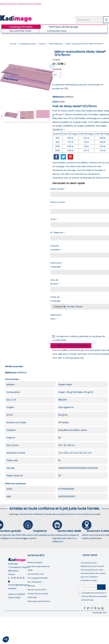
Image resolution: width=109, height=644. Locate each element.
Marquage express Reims (39, 601)
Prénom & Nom (58, 204)
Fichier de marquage (55, 299)
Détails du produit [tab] (14, 366)
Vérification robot (56, 317)
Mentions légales (35, 562)
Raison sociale (58, 189)
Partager (56, 157)
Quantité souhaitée (56, 248)
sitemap (31, 586)
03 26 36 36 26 (18, 578)
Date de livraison (55, 282)
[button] (6, 639)
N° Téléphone (58, 233)
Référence (58, 97)
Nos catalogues (35, 582)
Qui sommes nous (36, 574)
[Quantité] (56, 75)
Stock (56, 102)
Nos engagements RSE (38, 578)
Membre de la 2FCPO (37, 590)
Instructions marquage (56, 265)
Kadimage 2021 (99, 613)
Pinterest (70, 157)
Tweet (63, 157)
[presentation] (71, 327)
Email (54, 219)
